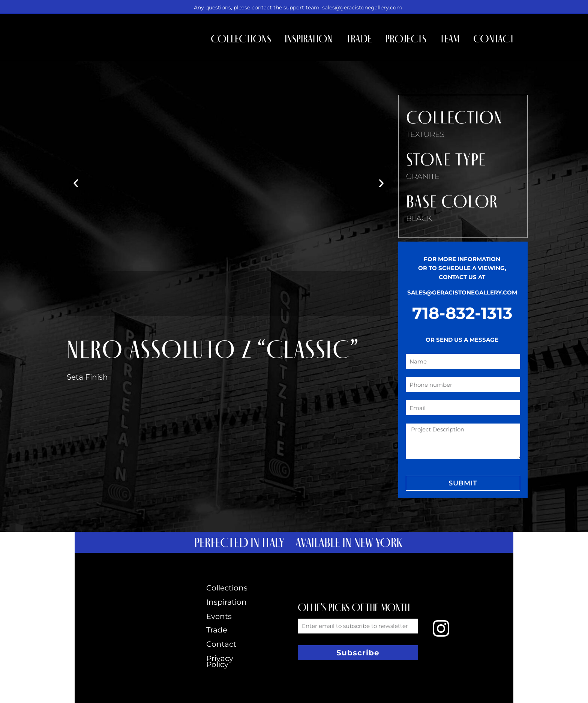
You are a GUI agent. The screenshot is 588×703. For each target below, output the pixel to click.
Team (450, 39)
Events (219, 616)
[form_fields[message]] (463, 441)
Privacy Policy (220, 661)
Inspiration (309, 39)
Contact (494, 39)
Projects (406, 39)
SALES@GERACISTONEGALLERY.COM (462, 292)
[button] (76, 183)
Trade (359, 39)
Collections (241, 39)
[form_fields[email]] (463, 408)
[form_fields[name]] (463, 361)
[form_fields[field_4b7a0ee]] (463, 385)
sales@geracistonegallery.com (362, 8)
